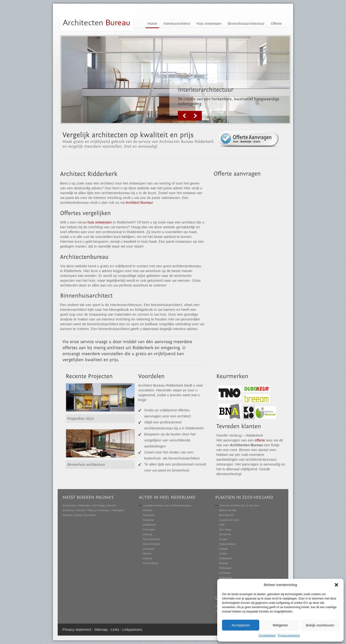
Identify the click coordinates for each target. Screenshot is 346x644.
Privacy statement (77, 629)
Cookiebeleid (267, 636)
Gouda (223, 539)
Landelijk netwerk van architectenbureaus (167, 505)
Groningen (104, 510)
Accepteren (241, 625)
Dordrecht (225, 534)
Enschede (90, 515)
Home (152, 23)
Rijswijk (224, 563)
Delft (222, 525)
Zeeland (148, 558)
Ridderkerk (226, 558)
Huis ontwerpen (209, 23)
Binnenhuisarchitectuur (246, 23)
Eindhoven (69, 510)
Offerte (276, 23)
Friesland (148, 520)
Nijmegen (118, 510)
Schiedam (225, 573)
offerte (260, 440)
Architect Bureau (139, 202)
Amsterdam (69, 505)
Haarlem (68, 515)
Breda (78, 515)
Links (115, 629)
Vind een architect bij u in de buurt (239, 505)
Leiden (223, 554)
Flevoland (148, 515)
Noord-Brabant (151, 539)
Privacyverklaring (289, 636)
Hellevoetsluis (227, 544)
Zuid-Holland (150, 563)
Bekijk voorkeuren (320, 625)
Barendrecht (226, 515)
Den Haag (99, 505)
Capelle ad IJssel (229, 520)
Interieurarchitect (177, 23)
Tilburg (91, 510)
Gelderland (149, 525)
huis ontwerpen (100, 222)
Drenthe (147, 510)
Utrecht (111, 505)
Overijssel (148, 549)
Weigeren (280, 625)
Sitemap (101, 629)
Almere (81, 510)
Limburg (148, 534)
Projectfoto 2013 (81, 418)
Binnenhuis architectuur (86, 464)
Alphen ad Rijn (228, 510)
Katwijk (223, 549)
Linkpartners (132, 629)
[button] (336, 585)
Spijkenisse (226, 578)
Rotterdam (84, 505)
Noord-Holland (151, 544)
